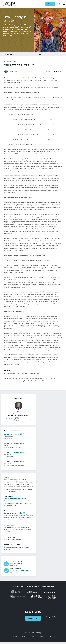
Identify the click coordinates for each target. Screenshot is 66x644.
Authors (34, 637)
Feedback (52, 637)
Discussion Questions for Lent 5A (16, 547)
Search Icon (59, 4)
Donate (50, 4)
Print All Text (9, 537)
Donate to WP (33, 618)
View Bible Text (11, 62)
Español (43, 637)
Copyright (24, 637)
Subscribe (14, 637)
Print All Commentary (13, 539)
